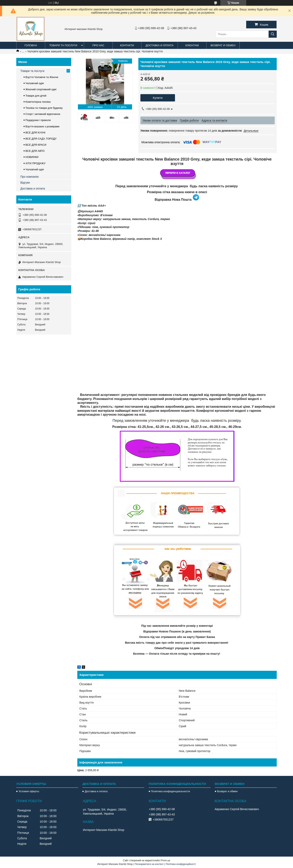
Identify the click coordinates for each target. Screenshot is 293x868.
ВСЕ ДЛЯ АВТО (35, 151)
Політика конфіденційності (181, 864)
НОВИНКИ (32, 157)
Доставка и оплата (159, 45)
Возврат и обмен (223, 45)
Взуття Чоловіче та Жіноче (42, 77)
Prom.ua (166, 860)
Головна (31, 45)
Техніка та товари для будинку (44, 108)
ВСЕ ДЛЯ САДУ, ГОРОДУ (41, 139)
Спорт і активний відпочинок (43, 114)
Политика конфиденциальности (171, 791)
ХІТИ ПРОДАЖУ (36, 163)
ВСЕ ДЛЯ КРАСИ (36, 145)
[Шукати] (273, 34)
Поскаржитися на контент (149, 864)
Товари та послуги (63, 45)
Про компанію (30, 177)
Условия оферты (29, 791)
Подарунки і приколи (38, 120)
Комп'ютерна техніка (38, 102)
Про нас (98, 45)
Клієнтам (192, 45)
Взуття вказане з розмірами (42, 126)
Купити (158, 98)
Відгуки (25, 183)
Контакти (127, 45)
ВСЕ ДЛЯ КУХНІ (35, 133)
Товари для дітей (36, 96)
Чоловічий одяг (35, 83)
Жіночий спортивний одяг (41, 89)
